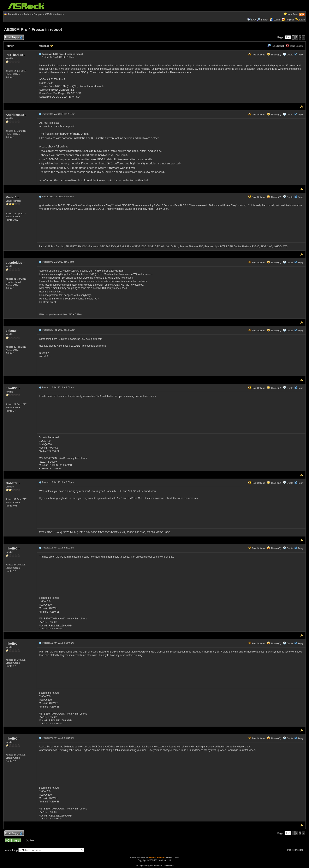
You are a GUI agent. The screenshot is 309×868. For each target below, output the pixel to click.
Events (275, 20)
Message (44, 46)
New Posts (293, 14)
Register (290, 20)
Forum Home (15, 14)
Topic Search (276, 46)
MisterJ (12, 197)
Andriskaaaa (16, 115)
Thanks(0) (274, 55)
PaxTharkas (15, 55)
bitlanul (12, 331)
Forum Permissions (295, 850)
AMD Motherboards (54, 14)
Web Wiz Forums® (157, 858)
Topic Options (295, 46)
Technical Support (33, 14)
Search (265, 20)
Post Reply (13, 38)
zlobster (13, 483)
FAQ (254, 20)
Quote (290, 55)
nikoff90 (13, 388)
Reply (301, 55)
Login (302, 20)
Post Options (256, 55)
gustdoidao (15, 263)
